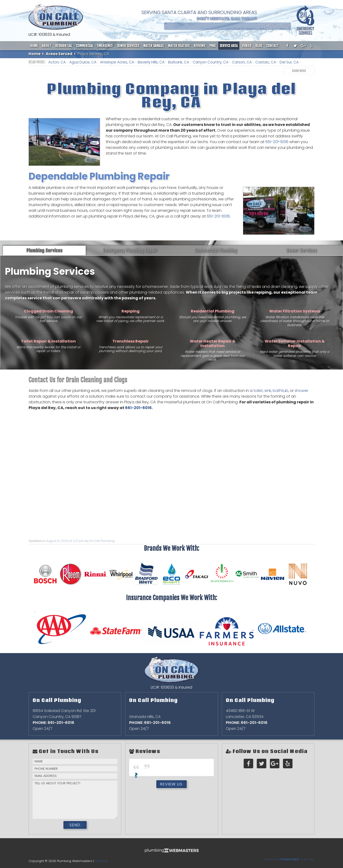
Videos (247, 46)
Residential (64, 46)
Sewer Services (128, 46)
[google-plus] (303, 46)
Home (34, 46)
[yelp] (311, 46)
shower (301, 391)
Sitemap (101, 861)
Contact (272, 46)
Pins (212, 46)
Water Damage (154, 46)
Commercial (85, 46)
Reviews (199, 46)
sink (268, 391)
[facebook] (287, 46)
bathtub (280, 391)
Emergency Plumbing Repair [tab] (130, 250)
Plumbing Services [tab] (44, 250)
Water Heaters (179, 46)
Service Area (229, 46)
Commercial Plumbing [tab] (216, 250)
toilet (258, 391)
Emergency (105, 46)
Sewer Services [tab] (302, 250)
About (47, 46)
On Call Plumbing (102, 541)
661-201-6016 (277, 142)
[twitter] (295, 46)
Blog (259, 46)
